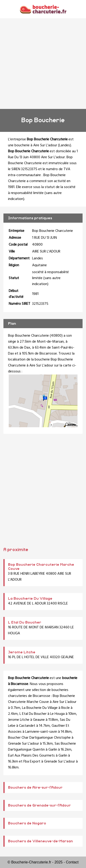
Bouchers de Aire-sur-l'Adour (35, 788)
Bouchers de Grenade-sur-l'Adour (39, 805)
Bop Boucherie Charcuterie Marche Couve (42, 699)
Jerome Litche (22, 652)
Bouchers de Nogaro (27, 823)
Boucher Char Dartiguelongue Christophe (39, 738)
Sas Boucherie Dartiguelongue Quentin (42, 747)
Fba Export (32, 762)
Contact (72, 862)
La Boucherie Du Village (30, 599)
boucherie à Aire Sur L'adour (36, 145)
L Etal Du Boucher (25, 622)
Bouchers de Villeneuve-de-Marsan (40, 841)
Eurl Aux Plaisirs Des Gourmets (31, 756)
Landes (65, 145)
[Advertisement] (43, 64)
